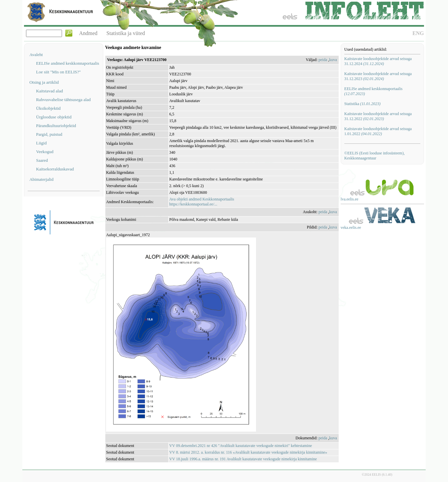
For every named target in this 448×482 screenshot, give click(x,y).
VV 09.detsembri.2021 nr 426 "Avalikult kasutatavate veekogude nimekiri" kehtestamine (241, 446)
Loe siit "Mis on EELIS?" (58, 72)
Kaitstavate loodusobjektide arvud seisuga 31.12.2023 (378, 76)
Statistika (362, 104)
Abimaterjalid (41, 179)
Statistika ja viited (126, 33)
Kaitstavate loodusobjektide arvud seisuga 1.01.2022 (378, 131)
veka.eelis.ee (351, 227)
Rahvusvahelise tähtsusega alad (63, 100)
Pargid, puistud (49, 134)
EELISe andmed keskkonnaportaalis (67, 63)
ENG (418, 33)
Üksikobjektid (48, 108)
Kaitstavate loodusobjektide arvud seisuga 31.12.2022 (378, 116)
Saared (42, 160)
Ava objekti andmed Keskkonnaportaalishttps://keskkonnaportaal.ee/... (202, 202)
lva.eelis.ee (349, 199)
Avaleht (36, 55)
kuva (333, 60)
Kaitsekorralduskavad (55, 169)
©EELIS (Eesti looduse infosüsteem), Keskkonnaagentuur (374, 156)
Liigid (41, 143)
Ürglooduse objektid (54, 117)
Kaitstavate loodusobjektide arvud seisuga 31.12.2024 (378, 61)
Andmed (88, 33)
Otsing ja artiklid (44, 82)
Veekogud (45, 152)
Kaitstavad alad (49, 91)
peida (323, 60)
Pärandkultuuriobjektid (56, 126)
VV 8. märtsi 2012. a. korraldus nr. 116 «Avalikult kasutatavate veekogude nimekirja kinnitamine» (248, 452)
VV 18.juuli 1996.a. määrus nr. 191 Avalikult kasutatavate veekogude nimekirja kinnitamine (243, 459)
